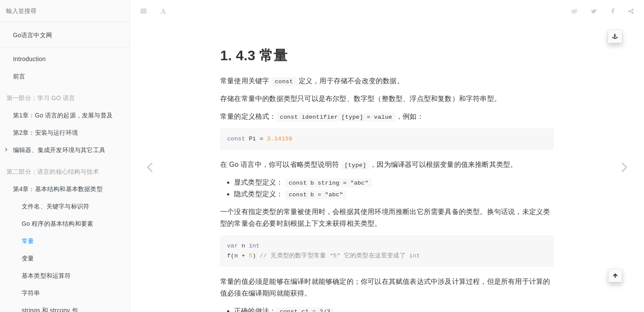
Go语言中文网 (33, 35)
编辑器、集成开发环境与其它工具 (55, 150)
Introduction (29, 59)
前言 (19, 76)
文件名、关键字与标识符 (55, 206)
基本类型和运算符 (46, 276)
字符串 (31, 293)
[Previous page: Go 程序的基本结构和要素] (150, 167)
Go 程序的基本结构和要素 (57, 224)
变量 (28, 258)
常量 (28, 241)
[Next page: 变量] (624, 167)
